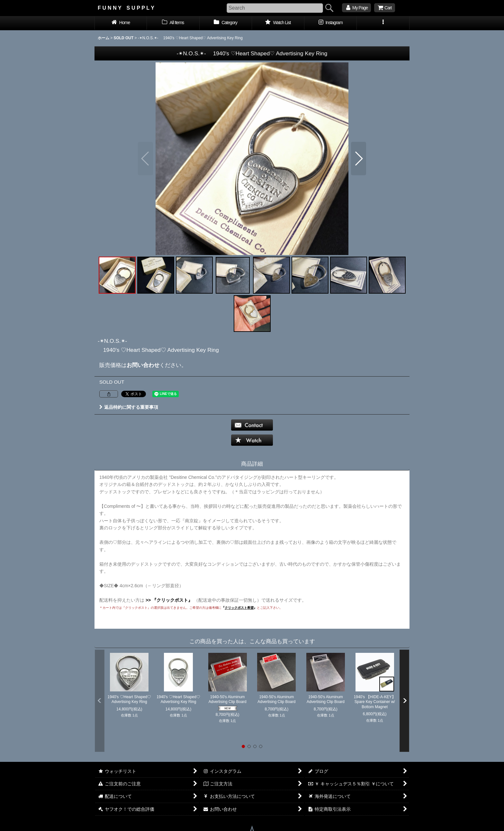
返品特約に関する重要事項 (129, 407)
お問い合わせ (143, 365)
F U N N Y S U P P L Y (126, 8)
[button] (383, 23)
